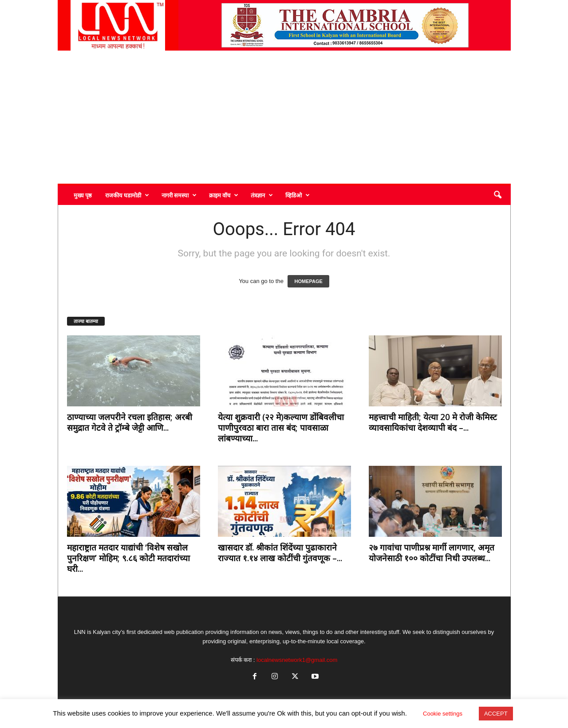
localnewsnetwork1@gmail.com (297, 660)
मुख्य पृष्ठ (83, 195)
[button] (497, 195)
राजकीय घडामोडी (127, 195)
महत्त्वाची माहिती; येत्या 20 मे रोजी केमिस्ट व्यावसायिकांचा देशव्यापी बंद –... (433, 422)
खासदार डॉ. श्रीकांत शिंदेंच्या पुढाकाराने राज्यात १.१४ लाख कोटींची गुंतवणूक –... (280, 553)
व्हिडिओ (298, 195)
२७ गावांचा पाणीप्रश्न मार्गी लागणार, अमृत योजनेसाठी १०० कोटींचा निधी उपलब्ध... (432, 553)
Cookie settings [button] (443, 714)
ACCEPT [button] (496, 714)
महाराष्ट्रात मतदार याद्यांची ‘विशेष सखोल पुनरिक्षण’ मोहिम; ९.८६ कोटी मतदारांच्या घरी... (128, 558)
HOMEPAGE (308, 281)
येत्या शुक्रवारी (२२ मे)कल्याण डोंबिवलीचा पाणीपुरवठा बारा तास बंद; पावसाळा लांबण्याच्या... (281, 428)
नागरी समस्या (179, 195)
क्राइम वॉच (224, 195)
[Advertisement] (284, 117)
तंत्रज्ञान (262, 195)
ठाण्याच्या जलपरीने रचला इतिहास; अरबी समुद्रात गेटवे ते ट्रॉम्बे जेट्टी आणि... (130, 422)
